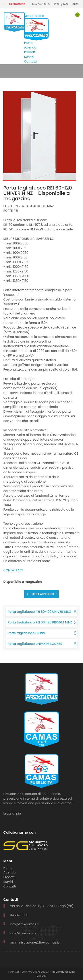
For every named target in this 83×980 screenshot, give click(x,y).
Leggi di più (12, 813)
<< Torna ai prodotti (42, 594)
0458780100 (17, 4)
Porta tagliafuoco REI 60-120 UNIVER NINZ (39, 612)
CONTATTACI (13, 570)
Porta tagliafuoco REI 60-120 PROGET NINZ (40, 622)
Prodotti (30, 52)
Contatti (30, 61)
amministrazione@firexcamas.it (34, 942)
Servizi (29, 57)
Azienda (30, 47)
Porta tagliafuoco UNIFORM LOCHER (35, 644)
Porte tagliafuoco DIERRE (27, 633)
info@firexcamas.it (24, 924)
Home (29, 43)
